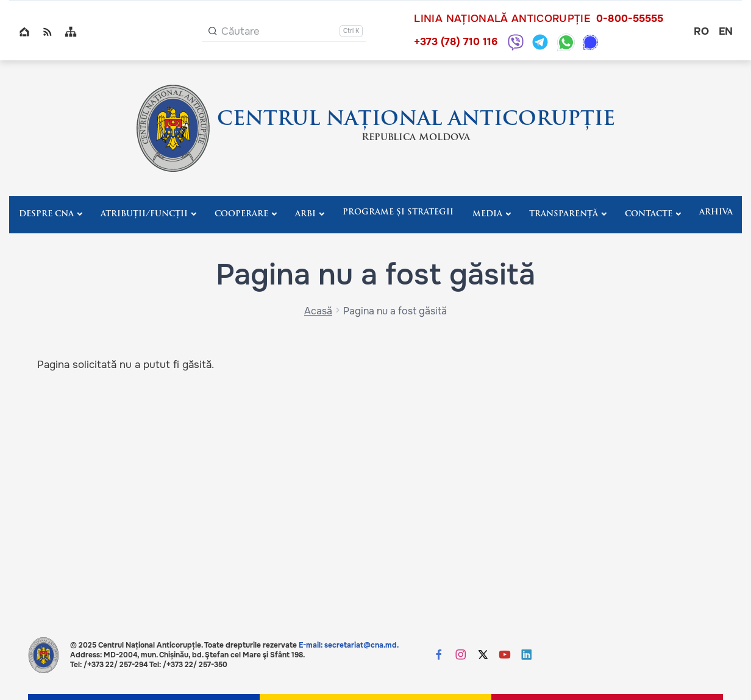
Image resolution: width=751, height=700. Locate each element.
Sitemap (71, 32)
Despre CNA (46, 214)
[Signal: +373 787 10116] (590, 42)
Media (487, 214)
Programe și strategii (398, 212)
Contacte (649, 214)
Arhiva (716, 212)
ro (701, 31)
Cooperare (241, 214)
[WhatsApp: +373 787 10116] (566, 42)
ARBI (305, 214)
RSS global (48, 32)
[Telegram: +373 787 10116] (540, 42)
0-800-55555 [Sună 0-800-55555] (630, 19)
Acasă (318, 311)
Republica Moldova (416, 138)
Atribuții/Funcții (144, 214)
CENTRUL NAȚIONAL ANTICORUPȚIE (416, 120)
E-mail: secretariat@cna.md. (349, 645)
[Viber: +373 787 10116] (516, 42)
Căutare (240, 31)
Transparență (564, 214)
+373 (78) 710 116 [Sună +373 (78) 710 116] (456, 42)
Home (24, 32)
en (726, 31)
